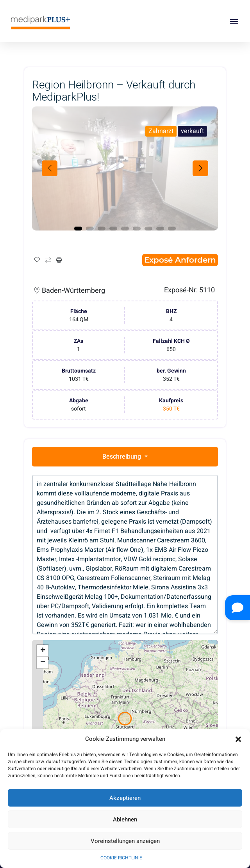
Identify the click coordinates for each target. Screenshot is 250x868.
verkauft (192, 131)
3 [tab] (102, 229)
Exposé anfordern (180, 260)
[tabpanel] (125, 169)
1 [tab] (78, 229)
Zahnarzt (161, 131)
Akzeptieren (125, 798)
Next (200, 168)
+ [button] (43, 651)
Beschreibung (122, 457)
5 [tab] (125, 229)
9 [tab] (172, 229)
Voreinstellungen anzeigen (125, 841)
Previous (50, 168)
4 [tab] (113, 229)
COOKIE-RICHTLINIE (121, 858)
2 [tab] (90, 229)
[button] (238, 739)
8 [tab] (160, 229)
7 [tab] (148, 229)
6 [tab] (137, 229)
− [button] (43, 663)
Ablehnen (125, 819)
